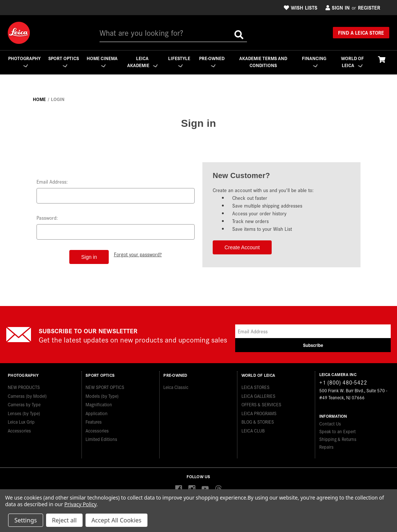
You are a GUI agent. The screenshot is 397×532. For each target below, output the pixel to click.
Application (97, 412)
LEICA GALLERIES (258, 395)
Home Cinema (102, 62)
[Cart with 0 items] (382, 59)
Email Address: (52, 182)
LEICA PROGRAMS (259, 412)
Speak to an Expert (337, 431)
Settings (26, 520)
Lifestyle (179, 61)
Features (94, 420)
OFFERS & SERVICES (261, 403)
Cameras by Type (24, 403)
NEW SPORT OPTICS (105, 386)
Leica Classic (176, 386)
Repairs (326, 447)
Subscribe (313, 345)
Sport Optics (63, 62)
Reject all (64, 520)
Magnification (99, 403)
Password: (47, 218)
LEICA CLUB (253, 429)
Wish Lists (301, 7)
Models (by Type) (102, 395)
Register (369, 7)
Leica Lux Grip (21, 420)
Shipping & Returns (338, 439)
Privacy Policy (81, 504)
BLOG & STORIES (258, 420)
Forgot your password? (138, 254)
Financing (314, 61)
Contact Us (330, 423)
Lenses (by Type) (24, 412)
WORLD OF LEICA (352, 62)
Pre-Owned (212, 61)
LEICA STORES (255, 386)
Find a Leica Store (361, 32)
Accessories (19, 429)
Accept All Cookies (116, 520)
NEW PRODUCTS (24, 386)
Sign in (338, 7)
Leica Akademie (142, 62)
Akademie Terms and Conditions (263, 62)
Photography (24, 61)
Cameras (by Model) (27, 395)
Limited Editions (101, 438)
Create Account (242, 247)
